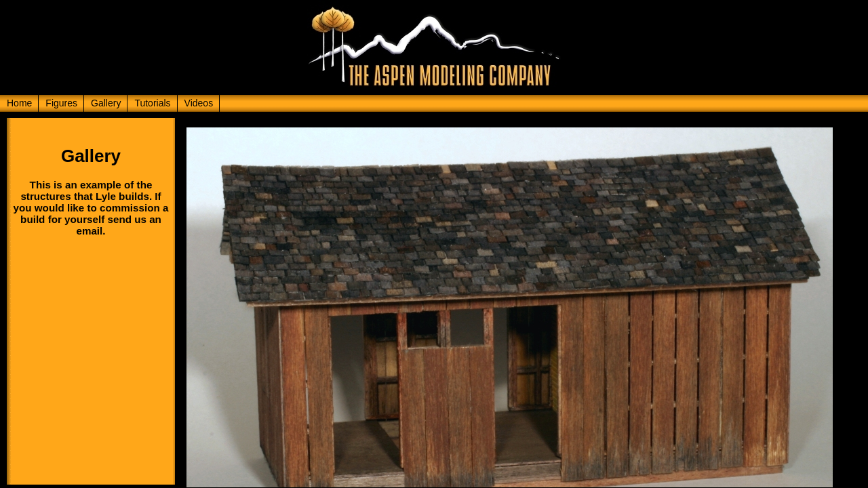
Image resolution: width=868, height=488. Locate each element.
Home (19, 103)
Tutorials (152, 103)
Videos (199, 103)
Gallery (106, 103)
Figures (61, 103)
